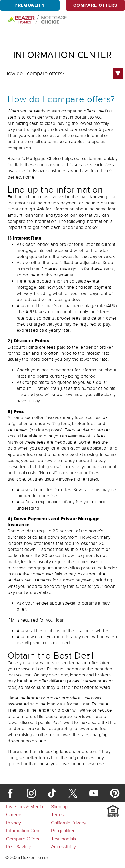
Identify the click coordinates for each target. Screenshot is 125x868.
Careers (14, 814)
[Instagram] (31, 791)
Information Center (25, 830)
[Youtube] (94, 791)
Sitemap (59, 806)
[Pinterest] (115, 791)
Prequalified (63, 830)
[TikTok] (52, 791)
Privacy (13, 823)
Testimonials (64, 839)
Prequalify (30, 5)
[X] (73, 791)
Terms (57, 814)
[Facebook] (10, 791)
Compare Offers (95, 5)
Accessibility (64, 846)
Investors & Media (25, 806)
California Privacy (69, 823)
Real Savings (19, 846)
